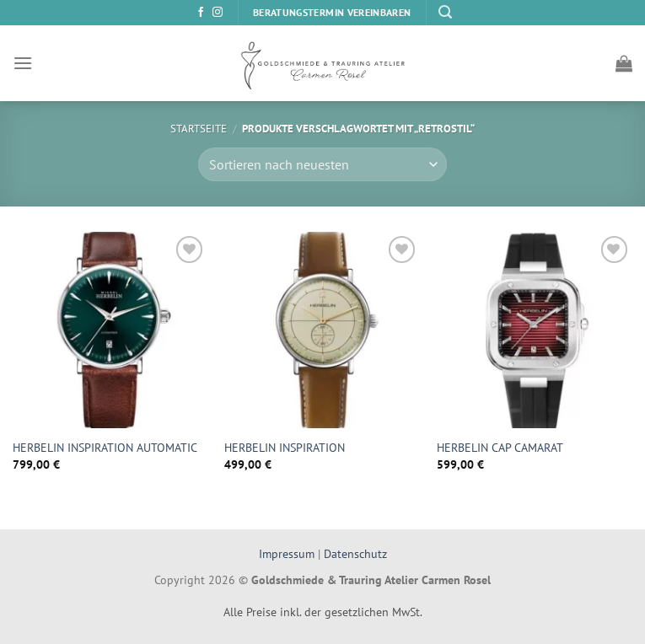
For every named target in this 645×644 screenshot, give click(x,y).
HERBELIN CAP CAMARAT (500, 448)
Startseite (199, 129)
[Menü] (23, 63)
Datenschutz (355, 553)
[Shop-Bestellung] (322, 164)
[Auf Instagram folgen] (218, 13)
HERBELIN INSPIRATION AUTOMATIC (105, 448)
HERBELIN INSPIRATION (285, 448)
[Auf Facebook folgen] (201, 13)
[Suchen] (445, 12)
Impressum (288, 553)
